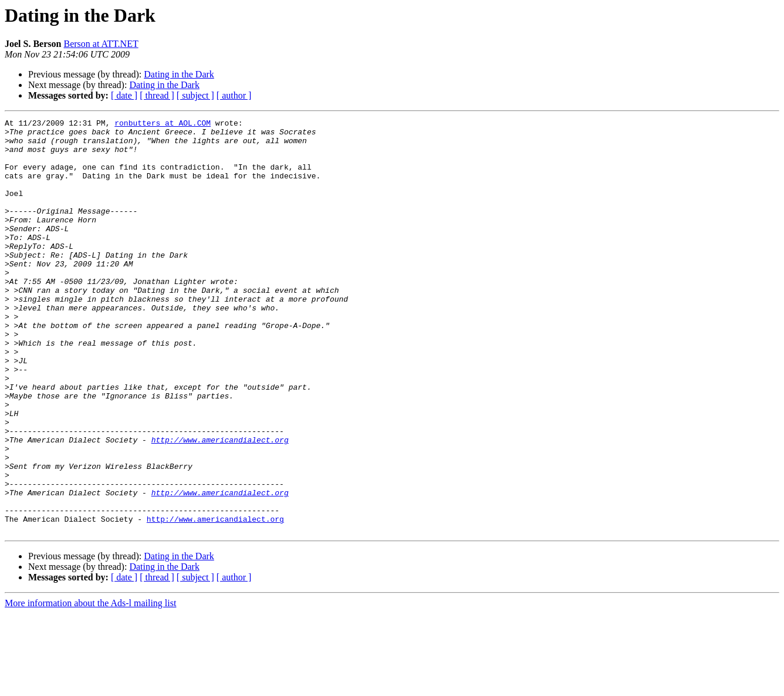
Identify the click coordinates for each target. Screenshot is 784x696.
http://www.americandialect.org (220, 505)
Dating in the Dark (179, 74)
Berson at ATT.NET (101, 44)
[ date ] (124, 95)
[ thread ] (157, 95)
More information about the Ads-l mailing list (90, 686)
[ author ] (234, 95)
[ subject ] (195, 95)
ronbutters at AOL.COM (163, 124)
